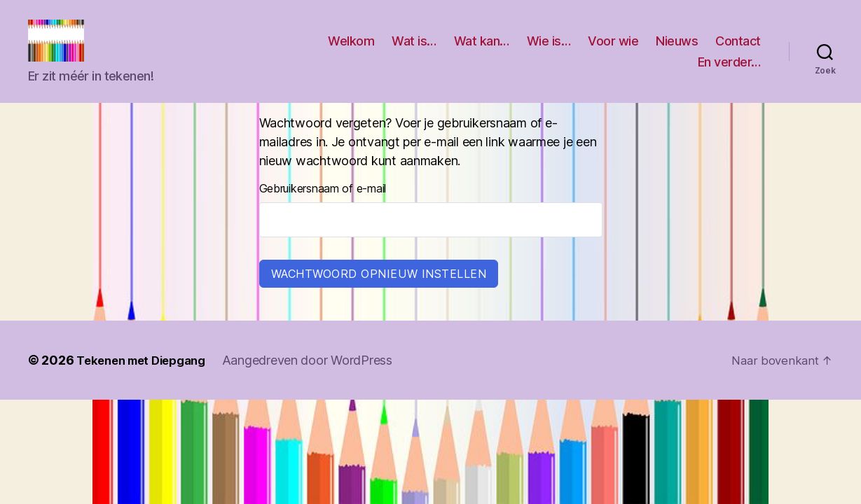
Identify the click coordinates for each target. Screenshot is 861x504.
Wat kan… (482, 51)
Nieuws (677, 51)
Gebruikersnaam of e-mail (323, 209)
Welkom (351, 51)
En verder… (729, 72)
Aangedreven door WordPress (320, 381)
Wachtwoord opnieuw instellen (379, 295)
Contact (738, 51)
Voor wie (613, 51)
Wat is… (414, 51)
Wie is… (549, 51)
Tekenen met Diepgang (147, 381)
